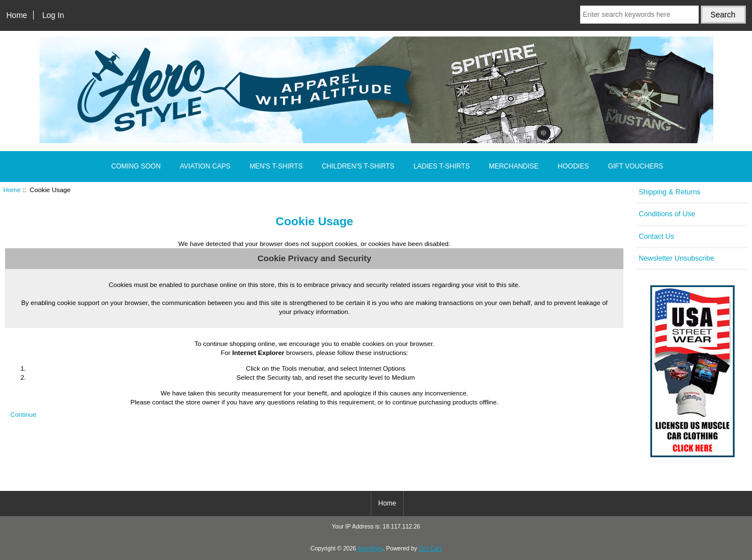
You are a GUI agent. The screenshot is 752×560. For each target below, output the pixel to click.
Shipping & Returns (669, 192)
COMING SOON (136, 166)
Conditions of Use (667, 214)
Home (17, 15)
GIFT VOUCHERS (635, 166)
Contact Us (656, 236)
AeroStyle (370, 548)
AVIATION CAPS (205, 166)
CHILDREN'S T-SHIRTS (358, 166)
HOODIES (573, 166)
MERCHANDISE (514, 166)
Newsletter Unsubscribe (676, 258)
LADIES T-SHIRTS (441, 166)
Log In (53, 15)
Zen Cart (430, 548)
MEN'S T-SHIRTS (276, 166)
